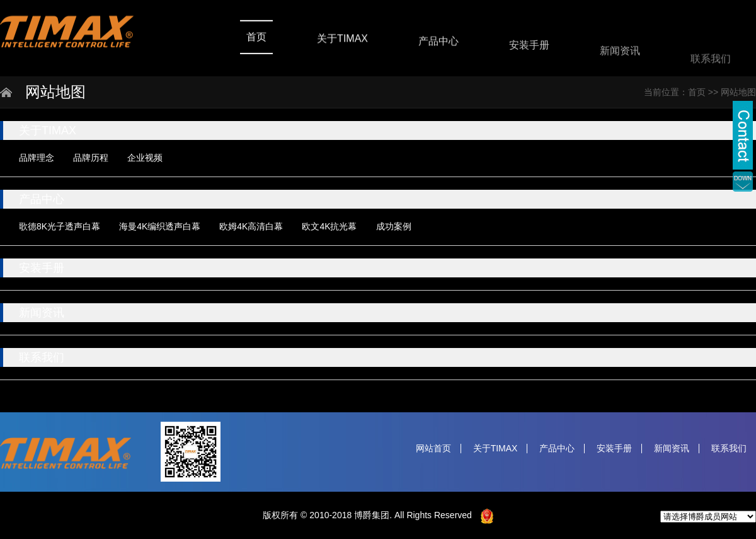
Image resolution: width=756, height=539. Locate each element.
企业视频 (145, 158)
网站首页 (433, 449)
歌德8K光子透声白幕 (60, 226)
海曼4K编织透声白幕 (160, 226)
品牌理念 (37, 158)
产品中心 (438, 43)
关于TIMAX (342, 40)
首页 (256, 38)
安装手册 (529, 48)
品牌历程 (91, 158)
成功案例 (394, 226)
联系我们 (711, 65)
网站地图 (738, 92)
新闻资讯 (620, 56)
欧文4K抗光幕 (329, 226)
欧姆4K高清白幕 (251, 226)
